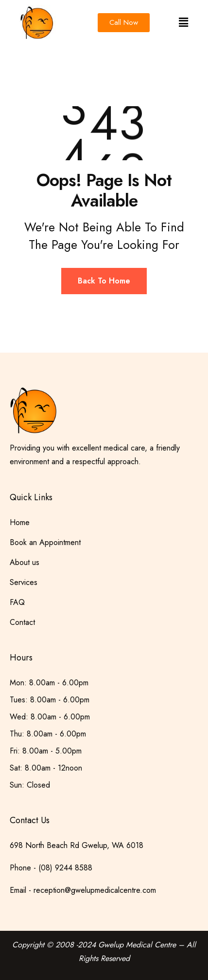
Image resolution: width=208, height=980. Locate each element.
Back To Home (104, 281)
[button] (183, 23)
